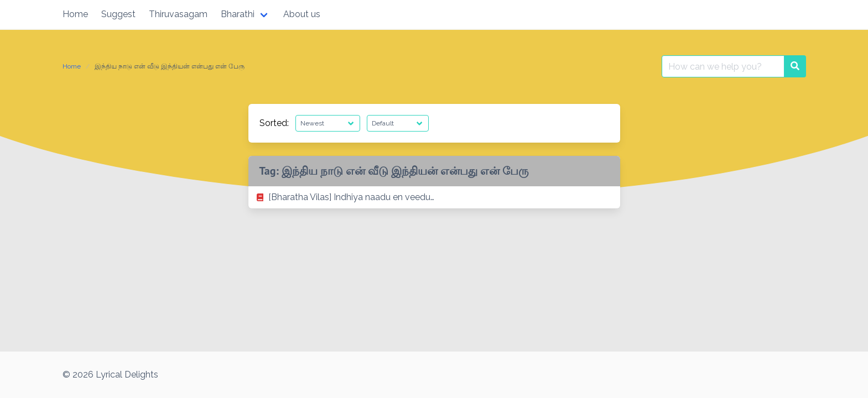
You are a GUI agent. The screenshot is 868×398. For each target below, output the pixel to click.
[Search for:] (723, 66)
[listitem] (434, 197)
